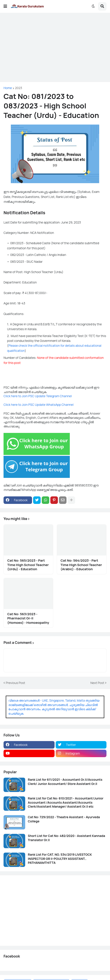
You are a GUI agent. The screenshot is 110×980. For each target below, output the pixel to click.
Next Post (97, 683)
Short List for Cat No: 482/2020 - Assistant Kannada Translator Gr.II (66, 838)
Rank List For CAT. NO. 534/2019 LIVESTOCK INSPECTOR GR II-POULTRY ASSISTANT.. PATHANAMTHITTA (60, 859)
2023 (19, 88)
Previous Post (15, 683)
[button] (5, 6)
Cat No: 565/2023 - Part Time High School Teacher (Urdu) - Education (28, 565)
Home (8, 88)
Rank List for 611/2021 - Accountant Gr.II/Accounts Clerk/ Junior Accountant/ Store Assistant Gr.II (65, 782)
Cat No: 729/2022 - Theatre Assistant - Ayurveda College (64, 819)
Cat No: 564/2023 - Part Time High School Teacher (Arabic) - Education (81, 565)
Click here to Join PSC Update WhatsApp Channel (39, 405)
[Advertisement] (55, 47)
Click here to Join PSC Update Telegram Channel (38, 396)
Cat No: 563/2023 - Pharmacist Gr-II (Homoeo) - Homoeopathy (28, 618)
